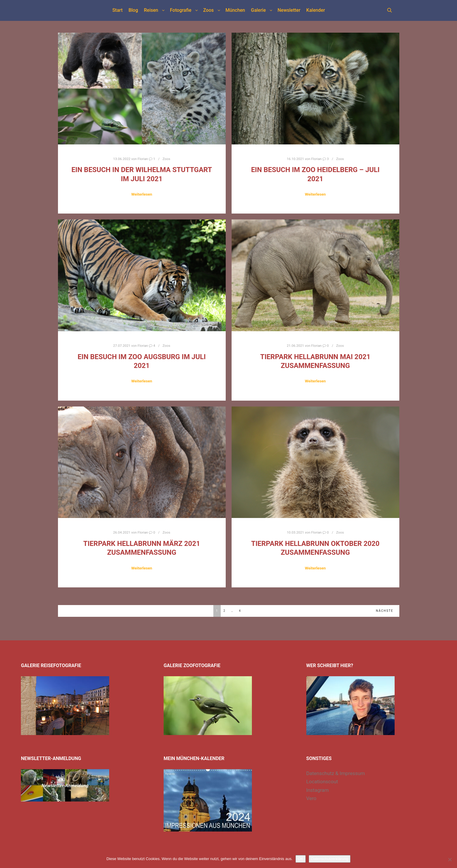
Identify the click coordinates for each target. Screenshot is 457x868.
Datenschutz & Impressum (336, 773)
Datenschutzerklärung (330, 859)
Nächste (385, 611)
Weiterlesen (142, 194)
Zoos (166, 159)
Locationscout (322, 782)
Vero (311, 798)
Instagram (318, 790)
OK (301, 859)
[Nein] (450, 859)
